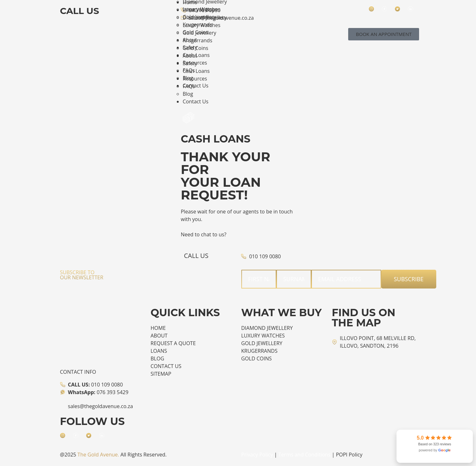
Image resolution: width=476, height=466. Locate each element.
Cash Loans (196, 71)
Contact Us (195, 101)
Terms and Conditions (305, 455)
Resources (195, 79)
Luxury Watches (201, 25)
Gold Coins (195, 48)
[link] (435, 446)
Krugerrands (197, 40)
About (190, 56)
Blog (188, 94)
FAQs (189, 86)
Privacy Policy (257, 455)
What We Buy (198, 10)
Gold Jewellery (199, 33)
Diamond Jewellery (205, 17)
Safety (190, 63)
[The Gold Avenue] (353, 380)
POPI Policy (349, 455)
